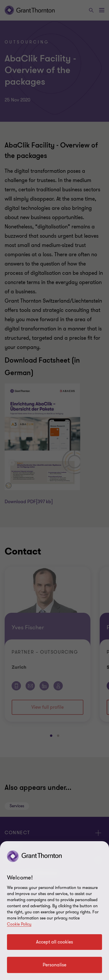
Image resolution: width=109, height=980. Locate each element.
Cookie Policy (19, 924)
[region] (54, 911)
